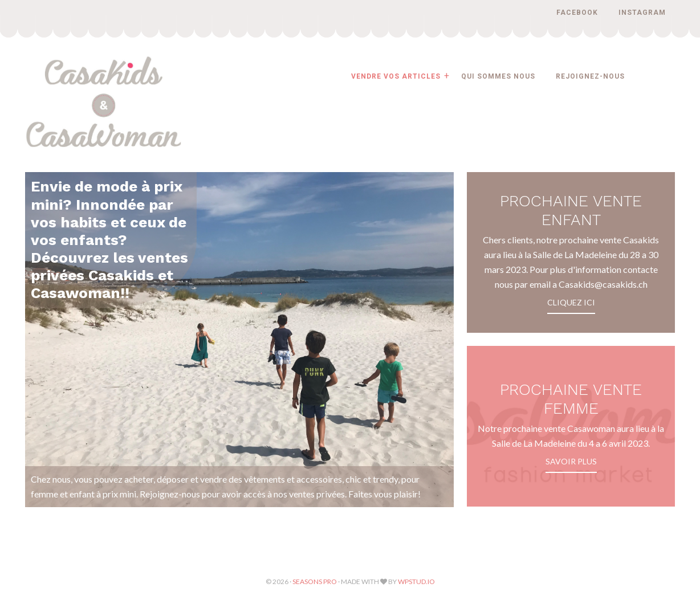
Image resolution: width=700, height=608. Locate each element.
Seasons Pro (315, 582)
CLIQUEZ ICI (571, 302)
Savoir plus (571, 461)
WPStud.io (416, 582)
